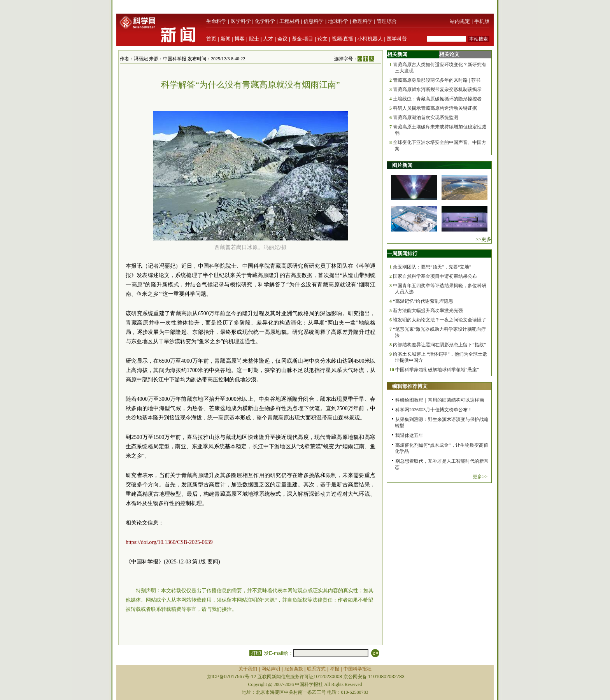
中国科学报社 (358, 669)
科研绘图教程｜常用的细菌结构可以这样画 (440, 400)
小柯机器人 (370, 39)
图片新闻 (402, 165)
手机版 (482, 21)
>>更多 (483, 239)
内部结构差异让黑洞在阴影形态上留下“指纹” (439, 345)
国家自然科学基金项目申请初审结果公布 (435, 276)
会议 (282, 39)
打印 (256, 653)
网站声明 (271, 669)
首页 (211, 39)
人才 (268, 39)
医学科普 (397, 39)
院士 (254, 39)
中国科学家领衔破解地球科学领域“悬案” (437, 370)
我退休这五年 (409, 435)
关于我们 (248, 669)
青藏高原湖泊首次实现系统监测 (426, 118)
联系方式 (316, 669)
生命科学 (216, 21)
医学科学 (241, 21)
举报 (335, 669)
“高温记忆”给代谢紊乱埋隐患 (423, 301)
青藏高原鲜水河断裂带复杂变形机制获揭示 (437, 89)
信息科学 (314, 21)
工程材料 (289, 21)
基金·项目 (303, 39)
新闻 (226, 39)
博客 (240, 39)
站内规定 (460, 21)
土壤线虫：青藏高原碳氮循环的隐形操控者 (437, 99)
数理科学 (363, 21)
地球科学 (338, 21)
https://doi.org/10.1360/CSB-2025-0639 (169, 542)
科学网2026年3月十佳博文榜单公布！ (434, 410)
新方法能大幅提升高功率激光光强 (428, 311)
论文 (323, 39)
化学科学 (265, 21)
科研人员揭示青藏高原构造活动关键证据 (435, 108)
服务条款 (294, 669)
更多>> (480, 477)
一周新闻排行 (402, 254)
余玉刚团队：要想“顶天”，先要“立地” (432, 267)
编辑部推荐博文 (410, 386)
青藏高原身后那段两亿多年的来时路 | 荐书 (436, 80)
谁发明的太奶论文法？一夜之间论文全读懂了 (440, 320)
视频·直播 (343, 39)
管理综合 (387, 21)
